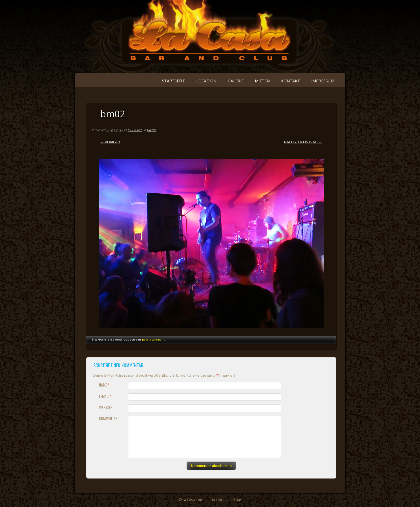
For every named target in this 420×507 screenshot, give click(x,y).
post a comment (153, 340)
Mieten (262, 81)
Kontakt (290, 81)
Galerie (236, 81)
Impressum (323, 81)
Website (106, 407)
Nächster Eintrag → (303, 142)
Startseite (173, 81)
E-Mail (106, 396)
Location (206, 81)
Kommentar (108, 418)
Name (105, 385)
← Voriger (110, 142)
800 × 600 (135, 130)
